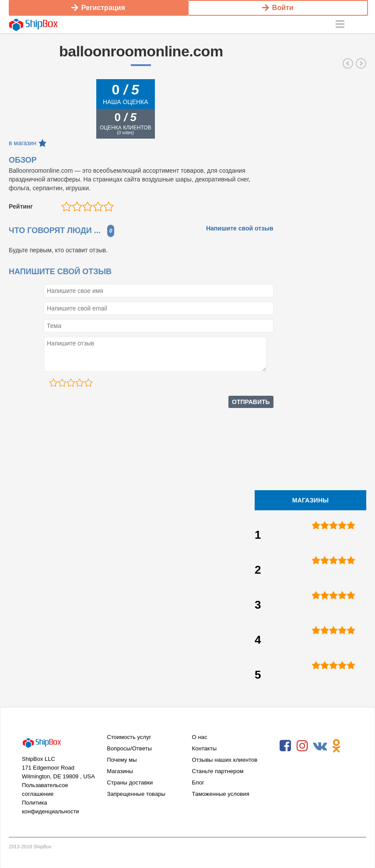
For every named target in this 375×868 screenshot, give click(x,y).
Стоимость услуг (129, 737)
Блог (198, 783)
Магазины (120, 771)
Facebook (285, 746)
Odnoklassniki (336, 746)
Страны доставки (130, 783)
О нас (200, 737)
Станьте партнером (218, 771)
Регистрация (98, 7)
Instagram (302, 746)
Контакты (205, 748)
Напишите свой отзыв (240, 228)
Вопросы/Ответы (129, 748)
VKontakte (319, 746)
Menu (340, 24)
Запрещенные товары (136, 794)
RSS (285, 766)
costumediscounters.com (361, 63)
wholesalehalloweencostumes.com (348, 63)
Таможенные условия (221, 794)
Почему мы (122, 760)
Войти (278, 7)
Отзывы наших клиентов (225, 760)
